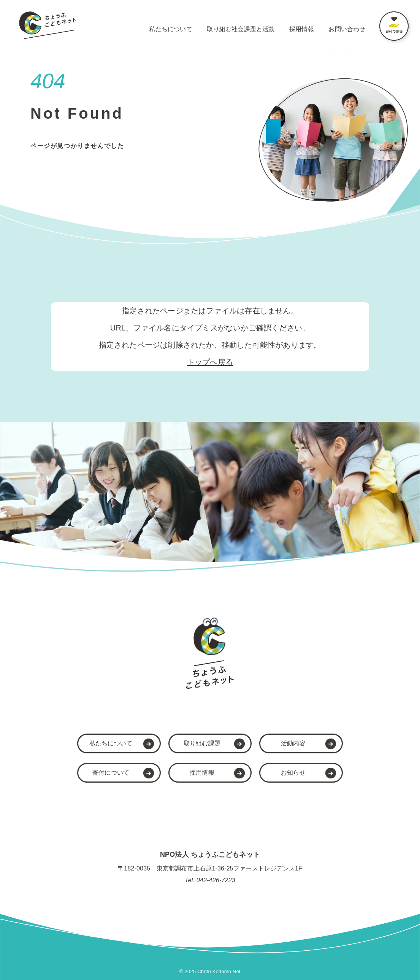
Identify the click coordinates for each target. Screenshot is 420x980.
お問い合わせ (347, 29)
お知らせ (293, 773)
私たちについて (170, 29)
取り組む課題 (202, 743)
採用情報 (302, 29)
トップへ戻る (210, 362)
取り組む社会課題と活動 (241, 29)
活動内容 (293, 743)
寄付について (111, 773)
